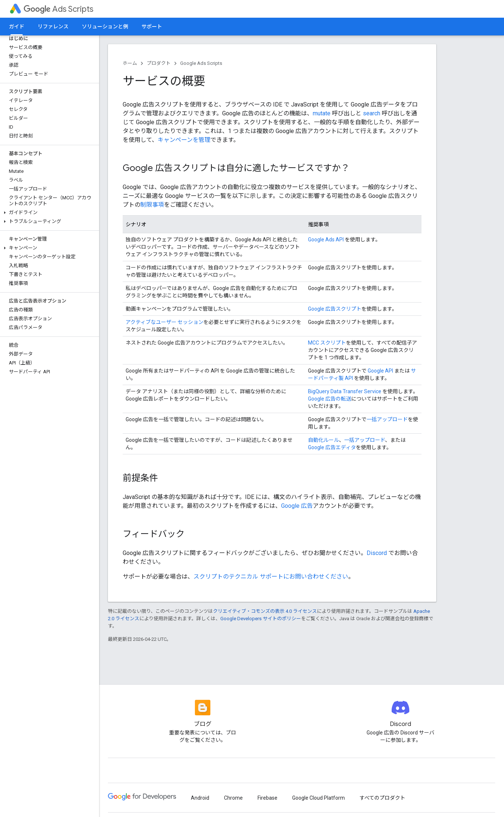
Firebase (267, 798)
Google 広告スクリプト (335, 309)
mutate (322, 113)
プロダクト (159, 63)
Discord (377, 553)
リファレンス (53, 27)
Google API (380, 371)
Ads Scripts (58, 9)
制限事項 (152, 205)
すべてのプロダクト (382, 798)
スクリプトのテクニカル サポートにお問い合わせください (271, 577)
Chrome (233, 798)
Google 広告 (297, 506)
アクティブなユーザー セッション (164, 322)
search (372, 113)
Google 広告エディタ (332, 447)
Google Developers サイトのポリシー (261, 619)
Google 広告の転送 (330, 399)
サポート (152, 27)
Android (200, 798)
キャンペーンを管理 (184, 140)
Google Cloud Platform (318, 798)
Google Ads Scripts (201, 63)
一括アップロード (387, 419)
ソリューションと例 (105, 27)
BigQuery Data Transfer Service (345, 391)
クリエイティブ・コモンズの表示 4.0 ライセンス (265, 611)
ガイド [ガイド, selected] (17, 27)
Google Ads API (326, 240)
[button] (48, 213)
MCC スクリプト (327, 343)
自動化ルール (323, 440)
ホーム (130, 63)
